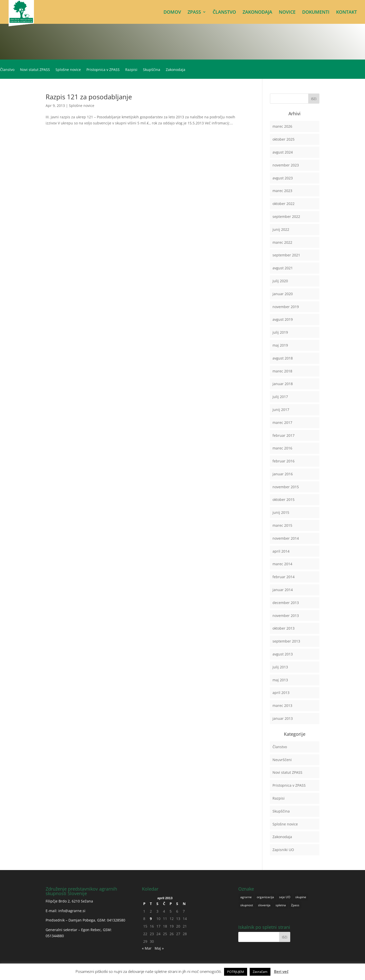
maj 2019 (280, 345)
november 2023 (286, 165)
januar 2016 (283, 474)
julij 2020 (280, 281)
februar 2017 (284, 435)
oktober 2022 (284, 204)
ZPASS (194, 13)
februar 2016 (284, 461)
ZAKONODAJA (257, 13)
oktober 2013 (284, 628)
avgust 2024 (283, 152)
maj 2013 (280, 680)
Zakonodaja (176, 70)
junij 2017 (281, 410)
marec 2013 (282, 705)
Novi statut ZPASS (35, 70)
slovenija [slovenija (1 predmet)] (264, 905)
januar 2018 (283, 384)
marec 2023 (282, 191)
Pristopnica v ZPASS (103, 70)
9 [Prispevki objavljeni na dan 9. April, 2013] (151, 919)
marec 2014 (282, 564)
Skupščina (152, 70)
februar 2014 (284, 577)
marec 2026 (282, 126)
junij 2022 (281, 229)
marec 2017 (282, 422)
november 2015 (286, 487)
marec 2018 (282, 371)
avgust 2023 (283, 178)
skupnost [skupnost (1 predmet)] (247, 905)
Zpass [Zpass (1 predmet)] (295, 905)
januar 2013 (283, 718)
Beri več (281, 971)
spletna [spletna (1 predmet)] (281, 905)
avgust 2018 (283, 358)
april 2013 (281, 693)
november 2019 (286, 307)
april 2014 (281, 551)
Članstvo (7, 70)
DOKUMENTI (316, 13)
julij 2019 (280, 332)
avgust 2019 (283, 319)
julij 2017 (280, 397)
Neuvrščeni (282, 760)
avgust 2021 (283, 268)
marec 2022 (282, 242)
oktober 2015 (284, 500)
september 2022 (286, 216)
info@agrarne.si (72, 911)
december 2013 (286, 603)
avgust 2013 (283, 654)
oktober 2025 (284, 139)
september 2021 (286, 255)
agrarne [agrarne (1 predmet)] (246, 897)
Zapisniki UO (283, 850)
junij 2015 (281, 512)
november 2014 (286, 538)
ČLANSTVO (224, 13)
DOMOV (172, 13)
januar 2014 (283, 590)
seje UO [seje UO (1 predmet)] (285, 897)
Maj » (159, 948)
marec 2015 (282, 525)
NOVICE (287, 13)
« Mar (147, 948)
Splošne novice (68, 70)
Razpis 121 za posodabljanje (89, 97)
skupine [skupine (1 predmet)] (301, 897)
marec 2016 (282, 448)
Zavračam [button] (260, 972)
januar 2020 (283, 294)
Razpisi (131, 70)
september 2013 (286, 641)
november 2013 (286, 616)
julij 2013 (280, 667)
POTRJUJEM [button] (236, 972)
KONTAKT (346, 13)
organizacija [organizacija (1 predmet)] (265, 897)
